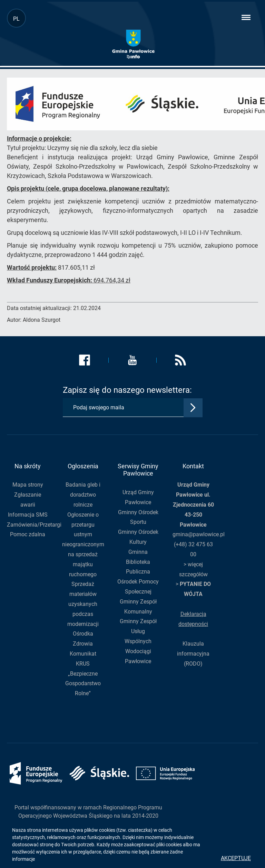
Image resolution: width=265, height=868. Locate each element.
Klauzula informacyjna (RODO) (193, 654)
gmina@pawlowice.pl (199, 534)
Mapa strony (28, 485)
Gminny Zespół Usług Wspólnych (138, 631)
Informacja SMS (28, 515)
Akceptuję (236, 858)
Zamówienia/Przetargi (34, 525)
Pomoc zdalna (28, 534)
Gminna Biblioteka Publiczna (138, 562)
